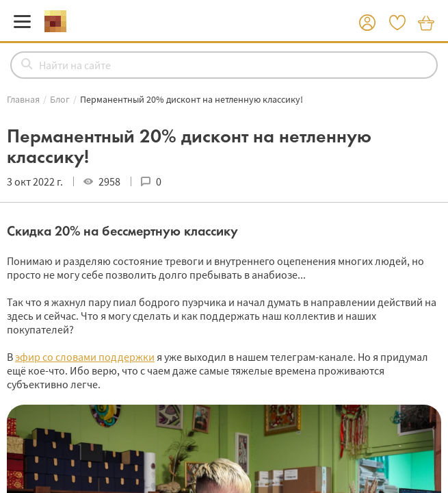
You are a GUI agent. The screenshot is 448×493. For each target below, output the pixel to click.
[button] (367, 23)
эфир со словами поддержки (85, 357)
